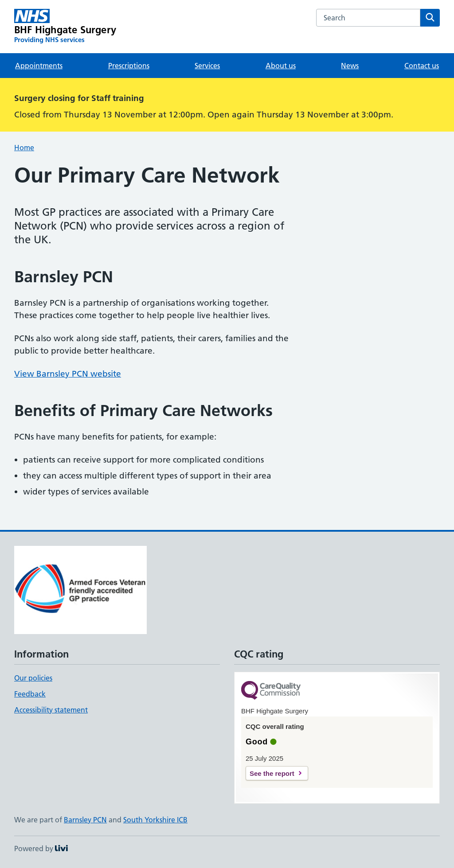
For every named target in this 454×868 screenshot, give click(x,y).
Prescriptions (129, 66)
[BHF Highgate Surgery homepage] (65, 27)
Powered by (41, 849)
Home (24, 148)
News (350, 66)
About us (281, 66)
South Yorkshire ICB (155, 820)
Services (207, 66)
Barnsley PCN (85, 820)
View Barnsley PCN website (68, 374)
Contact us (422, 66)
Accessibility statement (51, 710)
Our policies (33, 678)
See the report (272, 773)
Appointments (39, 66)
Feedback (30, 694)
